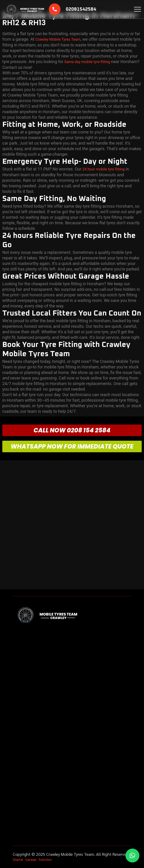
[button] (132, 856)
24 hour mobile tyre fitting (103, 169)
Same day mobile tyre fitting (87, 62)
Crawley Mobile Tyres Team (58, 39)
